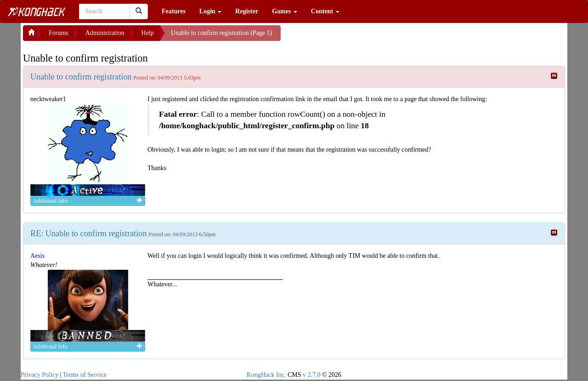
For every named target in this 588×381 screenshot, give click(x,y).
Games (285, 11)
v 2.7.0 (312, 375)
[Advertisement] (354, 37)
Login (211, 11)
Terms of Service (85, 375)
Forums (59, 33)
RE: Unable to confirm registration (89, 233)
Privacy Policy (40, 375)
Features (174, 11)
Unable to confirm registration (81, 77)
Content (325, 11)
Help (148, 33)
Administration (105, 33)
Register (247, 11)
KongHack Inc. (266, 375)
